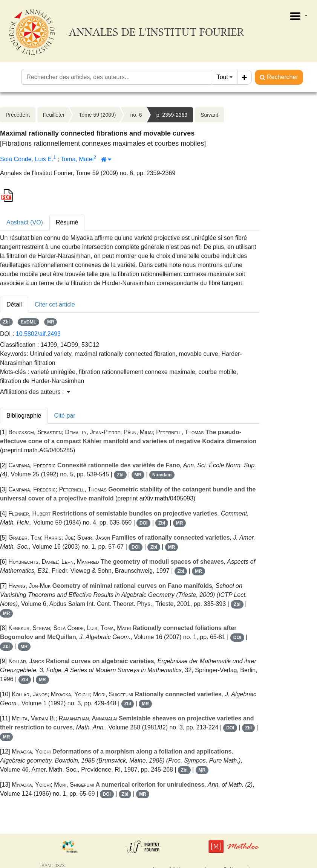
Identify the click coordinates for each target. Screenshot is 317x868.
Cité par (65, 416)
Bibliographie (24, 416)
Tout (222, 77)
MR (51, 322)
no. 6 (136, 115)
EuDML (28, 322)
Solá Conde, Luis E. (27, 159)
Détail (14, 304)
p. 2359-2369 (172, 115)
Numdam (162, 475)
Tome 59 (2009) (97, 115)
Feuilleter (54, 115)
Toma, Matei (77, 159)
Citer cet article (55, 304)
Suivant (209, 115)
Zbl (6, 322)
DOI (143, 523)
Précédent (18, 115)
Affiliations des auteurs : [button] (35, 392)
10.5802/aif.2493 (38, 334)
